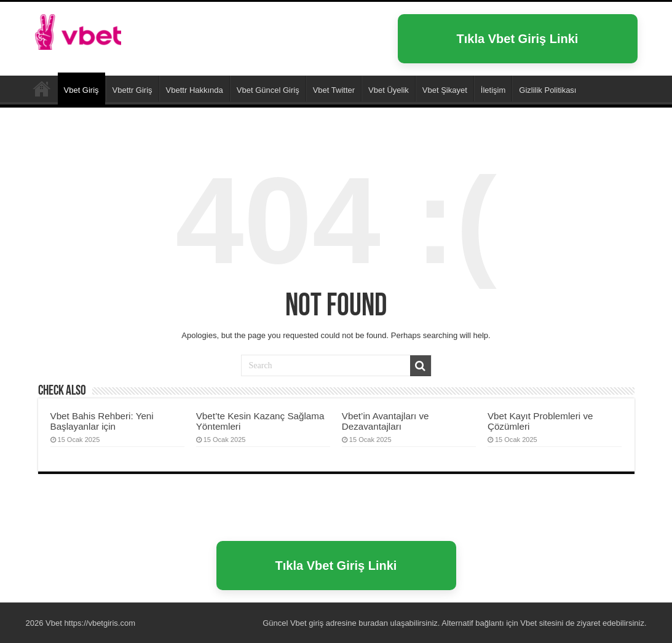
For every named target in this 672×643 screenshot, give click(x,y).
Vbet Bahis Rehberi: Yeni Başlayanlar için (102, 421)
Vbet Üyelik (389, 90)
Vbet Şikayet (445, 90)
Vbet (42, 89)
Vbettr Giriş (132, 90)
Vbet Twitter (334, 90)
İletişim (493, 90)
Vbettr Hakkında (195, 90)
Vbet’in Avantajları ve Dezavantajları (385, 421)
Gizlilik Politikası (547, 90)
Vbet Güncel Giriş (268, 90)
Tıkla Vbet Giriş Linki (518, 39)
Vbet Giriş (81, 90)
